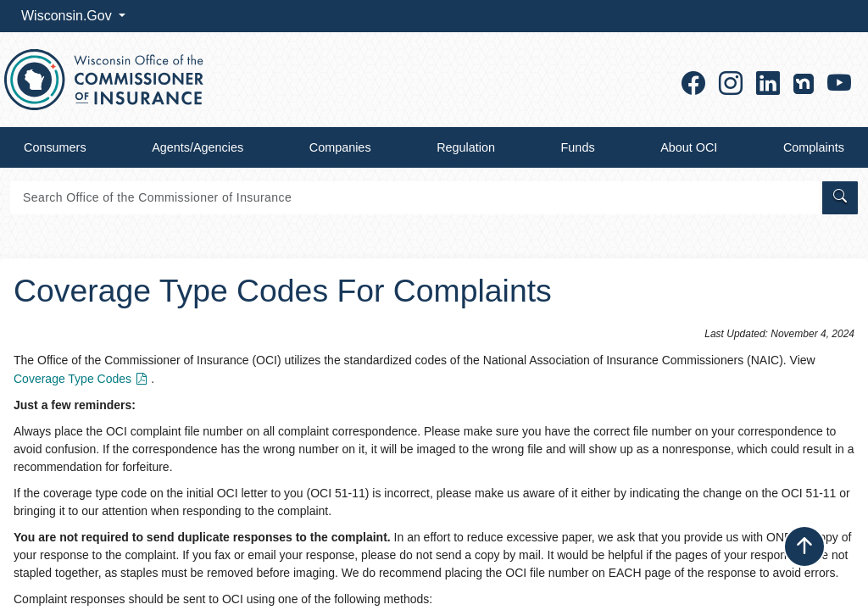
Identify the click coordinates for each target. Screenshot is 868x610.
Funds (578, 147)
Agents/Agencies (198, 147)
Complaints (814, 147)
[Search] (415, 198)
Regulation (466, 147)
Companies (340, 147)
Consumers (55, 147)
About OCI (689, 147)
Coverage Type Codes (82, 379)
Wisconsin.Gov (68, 16)
